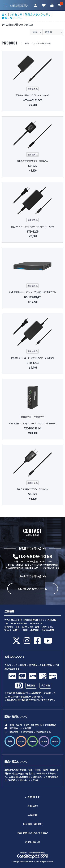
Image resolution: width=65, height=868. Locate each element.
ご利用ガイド (32, 797)
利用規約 (33, 806)
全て (4, 14)
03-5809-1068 (33, 556)
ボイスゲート (36, 568)
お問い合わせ (32, 842)
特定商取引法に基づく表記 (33, 833)
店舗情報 (33, 815)
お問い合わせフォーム (33, 589)
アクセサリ (16, 14)
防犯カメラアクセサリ (38, 14)
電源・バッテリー (12, 18)
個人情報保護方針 (33, 824)
